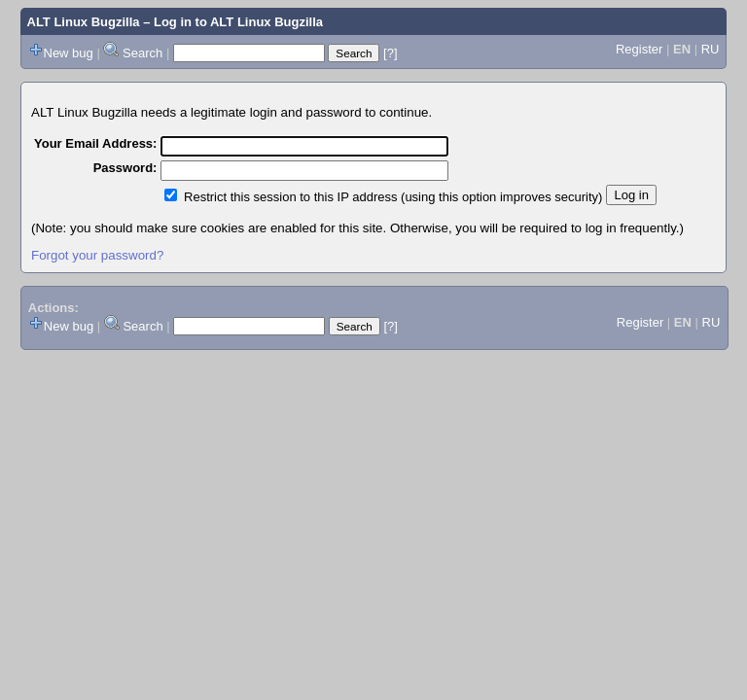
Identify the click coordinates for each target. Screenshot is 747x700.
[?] (390, 53)
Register (639, 49)
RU (711, 49)
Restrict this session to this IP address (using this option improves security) (393, 197)
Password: (125, 168)
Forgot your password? (97, 255)
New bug (69, 53)
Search (142, 53)
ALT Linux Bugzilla (84, 22)
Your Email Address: (95, 143)
